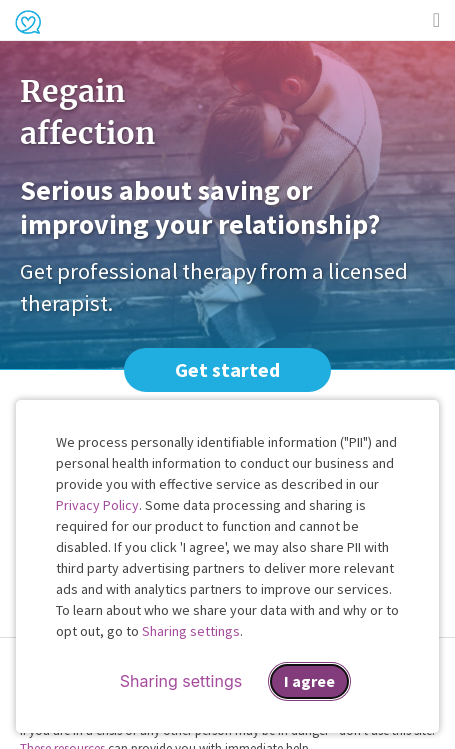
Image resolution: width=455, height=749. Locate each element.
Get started (227, 369)
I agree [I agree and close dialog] (309, 681)
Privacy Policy (97, 505)
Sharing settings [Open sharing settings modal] (181, 681)
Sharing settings (191, 631)
